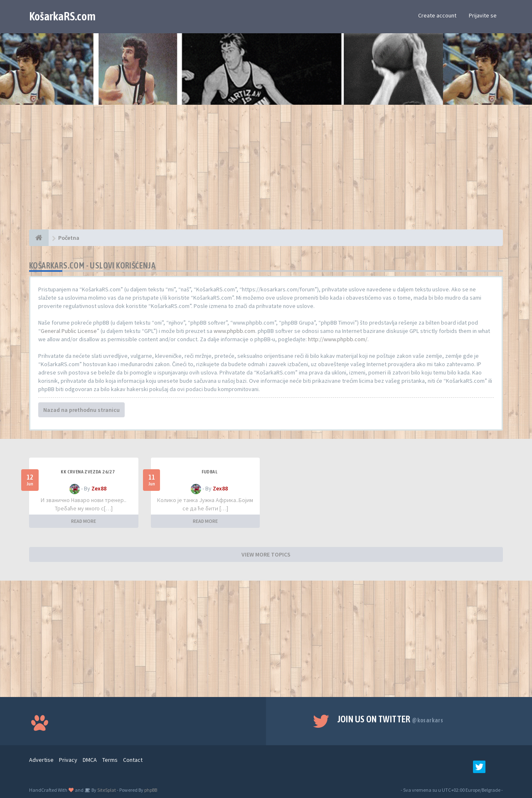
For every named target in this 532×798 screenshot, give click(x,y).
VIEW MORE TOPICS (266, 554)
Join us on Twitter (390, 719)
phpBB (151, 790)
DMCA (90, 760)
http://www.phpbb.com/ (338, 339)
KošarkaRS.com (62, 16)
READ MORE (84, 521)
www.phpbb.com (234, 331)
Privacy (68, 760)
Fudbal (209, 472)
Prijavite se (483, 15)
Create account (437, 15)
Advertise (41, 760)
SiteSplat (106, 790)
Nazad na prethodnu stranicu (81, 410)
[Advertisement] (266, 171)
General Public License (69, 331)
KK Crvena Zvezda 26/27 (88, 472)
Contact (133, 760)
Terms (110, 760)
